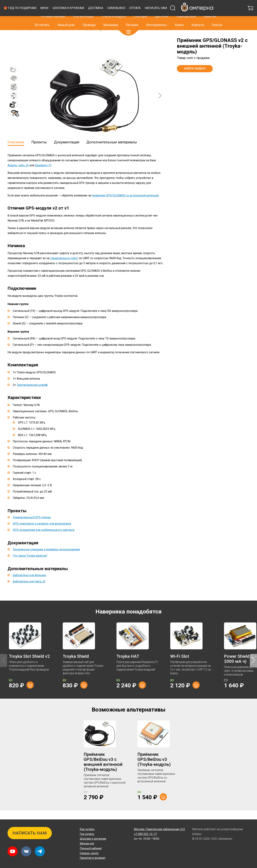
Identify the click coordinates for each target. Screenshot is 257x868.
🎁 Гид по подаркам (86, 15)
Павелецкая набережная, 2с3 (159, 829)
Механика (111, 21)
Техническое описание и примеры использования (46, 558)
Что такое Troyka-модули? (30, 565)
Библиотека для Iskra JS (29, 590)
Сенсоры (140, 13)
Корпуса (198, 21)
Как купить (87, 829)
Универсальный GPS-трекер (32, 526)
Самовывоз (182, 15)
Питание (132, 21)
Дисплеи (162, 13)
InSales (197, 834)
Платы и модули (114, 13)
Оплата (201, 15)
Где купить (87, 834)
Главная (12, 38)
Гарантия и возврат (93, 858)
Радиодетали (186, 13)
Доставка (162, 15)
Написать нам (83, 19)
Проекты (39, 151)
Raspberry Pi (43, 174)
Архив (23, 38)
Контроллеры (83, 13)
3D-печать (42, 21)
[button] (128, 29)
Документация (67, 151)
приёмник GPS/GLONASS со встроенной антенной (125, 204)
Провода (89, 21)
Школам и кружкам (135, 15)
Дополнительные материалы (112, 151)
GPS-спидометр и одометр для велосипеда (42, 533)
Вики (111, 15)
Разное (217, 21)
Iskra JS (23, 174)
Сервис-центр (89, 853)
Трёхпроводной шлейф (32, 394)
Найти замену (195, 78)
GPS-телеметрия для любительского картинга (44, 539)
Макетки (210, 13)
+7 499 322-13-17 (189, 4)
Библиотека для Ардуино (29, 584)
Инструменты (157, 21)
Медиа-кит (87, 844)
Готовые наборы (53, 13)
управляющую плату (64, 267)
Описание (16, 151)
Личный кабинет (91, 848)
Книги (179, 21)
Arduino (12, 174)
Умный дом (66, 21)
